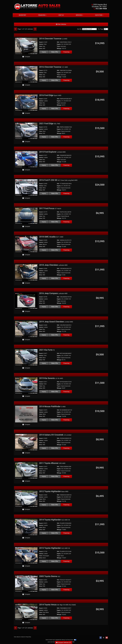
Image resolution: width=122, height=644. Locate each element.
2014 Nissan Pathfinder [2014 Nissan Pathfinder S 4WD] (52, 406)
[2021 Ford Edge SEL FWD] (26, 131)
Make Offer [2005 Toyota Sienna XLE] (55, 590)
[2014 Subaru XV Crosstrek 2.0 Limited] (26, 442)
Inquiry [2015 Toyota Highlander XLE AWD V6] (44, 561)
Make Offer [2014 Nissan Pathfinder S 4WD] (55, 420)
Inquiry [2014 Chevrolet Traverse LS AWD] (44, 52)
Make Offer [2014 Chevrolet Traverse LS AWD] (55, 52)
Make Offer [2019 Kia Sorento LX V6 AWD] (55, 392)
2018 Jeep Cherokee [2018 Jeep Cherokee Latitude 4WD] (53, 265)
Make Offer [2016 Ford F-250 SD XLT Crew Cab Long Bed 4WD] (55, 193)
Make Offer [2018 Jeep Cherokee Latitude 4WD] (55, 278)
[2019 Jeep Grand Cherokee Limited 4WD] (26, 329)
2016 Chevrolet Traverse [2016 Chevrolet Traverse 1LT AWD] (54, 67)
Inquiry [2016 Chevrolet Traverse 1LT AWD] (44, 80)
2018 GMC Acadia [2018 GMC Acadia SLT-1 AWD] (51, 237)
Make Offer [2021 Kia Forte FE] (55, 363)
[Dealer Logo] (37, 7)
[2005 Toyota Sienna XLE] (26, 584)
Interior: (41, 44)
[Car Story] (82, 71)
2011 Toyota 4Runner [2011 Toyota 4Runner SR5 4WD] (52, 463)
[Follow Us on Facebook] (101, 638)
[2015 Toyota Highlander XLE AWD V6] (26, 556)
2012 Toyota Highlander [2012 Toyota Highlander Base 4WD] (54, 491)
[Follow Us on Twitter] (104, 638)
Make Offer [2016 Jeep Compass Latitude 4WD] (55, 307)
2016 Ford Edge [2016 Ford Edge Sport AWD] (50, 95)
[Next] (35, 29)
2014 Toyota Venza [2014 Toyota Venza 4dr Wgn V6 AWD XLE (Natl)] (58, 605)
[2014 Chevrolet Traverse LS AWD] (26, 46)
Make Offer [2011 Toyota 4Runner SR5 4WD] (55, 476)
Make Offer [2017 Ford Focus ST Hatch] (55, 222)
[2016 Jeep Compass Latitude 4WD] (26, 301)
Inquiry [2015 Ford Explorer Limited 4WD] (44, 165)
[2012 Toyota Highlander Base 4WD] (26, 499)
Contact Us (23, 637)
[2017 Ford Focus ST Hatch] (26, 216)
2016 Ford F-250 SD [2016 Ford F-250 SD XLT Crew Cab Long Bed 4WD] (58, 180)
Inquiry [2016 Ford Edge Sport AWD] (44, 109)
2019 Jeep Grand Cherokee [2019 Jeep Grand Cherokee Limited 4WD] (56, 322)
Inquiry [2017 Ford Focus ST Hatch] (44, 222)
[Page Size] (106, 29)
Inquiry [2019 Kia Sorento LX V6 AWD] (44, 392)
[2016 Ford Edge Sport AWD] (26, 103)
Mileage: (59, 48)
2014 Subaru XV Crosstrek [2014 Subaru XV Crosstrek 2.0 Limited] (55, 435)
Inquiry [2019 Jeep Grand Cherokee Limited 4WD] (44, 335)
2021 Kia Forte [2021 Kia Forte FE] (47, 350)
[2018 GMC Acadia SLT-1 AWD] (26, 244)
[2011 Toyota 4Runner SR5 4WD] (26, 471)
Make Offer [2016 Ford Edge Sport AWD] (55, 109)
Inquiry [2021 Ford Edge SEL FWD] (44, 137)
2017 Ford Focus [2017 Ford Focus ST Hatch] (50, 208)
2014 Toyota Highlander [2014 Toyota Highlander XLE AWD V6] (55, 520)
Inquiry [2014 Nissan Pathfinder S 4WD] (44, 420)
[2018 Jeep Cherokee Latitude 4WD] (26, 272)
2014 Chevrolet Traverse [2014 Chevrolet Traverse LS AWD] (53, 39)
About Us (19, 637)
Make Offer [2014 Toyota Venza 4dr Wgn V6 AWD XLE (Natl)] (55, 618)
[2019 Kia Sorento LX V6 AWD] (26, 386)
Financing (66, 52)
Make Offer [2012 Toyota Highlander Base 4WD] (55, 505)
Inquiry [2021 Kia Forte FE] (44, 363)
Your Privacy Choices (71, 640)
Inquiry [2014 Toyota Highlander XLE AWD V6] (44, 533)
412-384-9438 (101, 9)
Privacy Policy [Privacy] (28, 637)
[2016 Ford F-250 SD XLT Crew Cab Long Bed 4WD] (26, 188)
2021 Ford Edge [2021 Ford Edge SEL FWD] (50, 124)
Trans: (59, 46)
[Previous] (16, 29)
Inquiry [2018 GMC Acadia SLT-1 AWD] (44, 250)
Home (15, 637)
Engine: (59, 44)
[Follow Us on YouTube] (107, 638)
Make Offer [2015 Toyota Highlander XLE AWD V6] (55, 561)
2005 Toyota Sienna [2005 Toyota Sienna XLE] (50, 576)
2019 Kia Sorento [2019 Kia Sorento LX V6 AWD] (51, 378)
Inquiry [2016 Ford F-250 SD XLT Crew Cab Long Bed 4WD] (44, 193)
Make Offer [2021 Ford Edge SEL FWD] (55, 137)
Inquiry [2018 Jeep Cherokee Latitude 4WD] (44, 278)
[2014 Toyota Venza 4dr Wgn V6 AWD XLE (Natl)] (26, 612)
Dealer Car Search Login (50, 640)
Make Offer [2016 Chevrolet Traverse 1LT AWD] (55, 80)
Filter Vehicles (61, 24)
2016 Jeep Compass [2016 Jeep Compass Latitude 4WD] (53, 293)
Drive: (41, 48)
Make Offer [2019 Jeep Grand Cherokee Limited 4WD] (55, 335)
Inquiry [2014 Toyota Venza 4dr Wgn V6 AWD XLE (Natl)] (44, 618)
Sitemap (63, 640)
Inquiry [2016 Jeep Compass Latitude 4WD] (44, 307)
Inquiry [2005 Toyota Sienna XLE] (44, 590)
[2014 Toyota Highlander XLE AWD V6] (26, 527)
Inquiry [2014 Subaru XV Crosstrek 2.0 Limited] (44, 448)
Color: (41, 46)
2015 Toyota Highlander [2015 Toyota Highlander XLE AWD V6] (55, 548)
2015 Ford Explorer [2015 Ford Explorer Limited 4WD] (52, 152)
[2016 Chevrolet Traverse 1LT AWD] (26, 74)
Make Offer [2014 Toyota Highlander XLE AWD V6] (55, 533)
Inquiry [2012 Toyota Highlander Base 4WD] (44, 505)
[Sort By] (89, 29)
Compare (27, 57)
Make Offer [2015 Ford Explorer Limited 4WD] (55, 165)
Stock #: (41, 42)
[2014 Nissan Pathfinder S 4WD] (26, 414)
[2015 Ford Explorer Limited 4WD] (26, 159)
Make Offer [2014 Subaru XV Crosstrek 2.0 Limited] (55, 448)
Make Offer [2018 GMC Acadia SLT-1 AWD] (55, 250)
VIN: (58, 42)
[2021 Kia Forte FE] (26, 357)
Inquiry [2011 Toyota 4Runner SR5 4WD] (44, 476)
